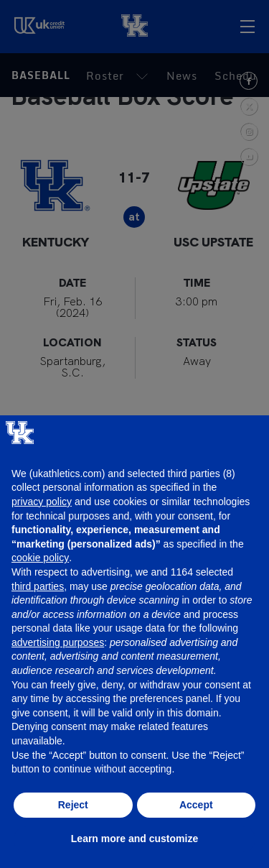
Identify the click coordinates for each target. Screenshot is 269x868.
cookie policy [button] (40, 558)
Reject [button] (73, 805)
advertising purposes (58, 642)
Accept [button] (196, 805)
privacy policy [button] (42, 502)
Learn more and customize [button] (134, 839)
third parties (38, 586)
